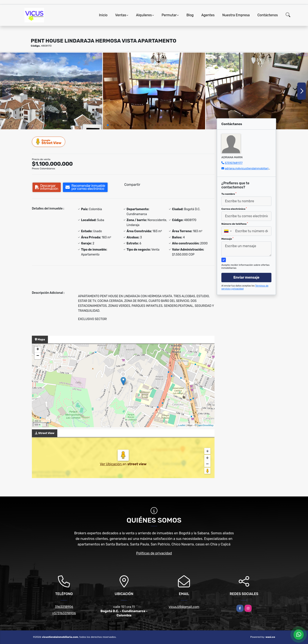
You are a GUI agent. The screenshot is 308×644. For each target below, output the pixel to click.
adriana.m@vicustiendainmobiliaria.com (250, 168)
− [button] (38, 356)
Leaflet (182, 425)
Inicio (103, 15)
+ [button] (38, 350)
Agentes (208, 15)
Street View (49, 142)
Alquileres (144, 15)
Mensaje (227, 239)
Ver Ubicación (111, 464)
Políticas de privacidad (154, 553)
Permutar (169, 15)
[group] (51, 91)
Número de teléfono (235, 224)
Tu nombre (229, 194)
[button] (108, 125)
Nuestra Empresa (236, 15)
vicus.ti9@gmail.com (184, 607)
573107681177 (234, 163)
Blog (190, 15)
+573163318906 (64, 613)
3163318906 (64, 607)
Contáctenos (268, 15)
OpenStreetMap (205, 425)
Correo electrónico (234, 209)
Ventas (121, 15)
